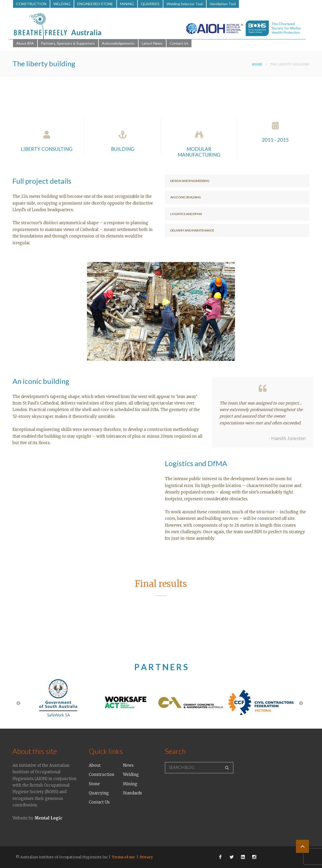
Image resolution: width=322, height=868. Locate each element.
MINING (127, 4)
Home (257, 64)
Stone (94, 784)
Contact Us (179, 43)
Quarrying (99, 793)
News (128, 765)
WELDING (62, 4)
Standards (132, 793)
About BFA (25, 43)
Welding (131, 774)
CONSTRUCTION (31, 4)
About (95, 765)
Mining (130, 784)
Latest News (152, 43)
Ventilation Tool (223, 4)
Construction (102, 774)
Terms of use (123, 857)
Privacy (146, 857)
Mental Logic (48, 818)
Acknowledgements (118, 43)
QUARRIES (150, 4)
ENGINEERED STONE (95, 4)
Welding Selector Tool (185, 4)
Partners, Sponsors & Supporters (68, 43)
